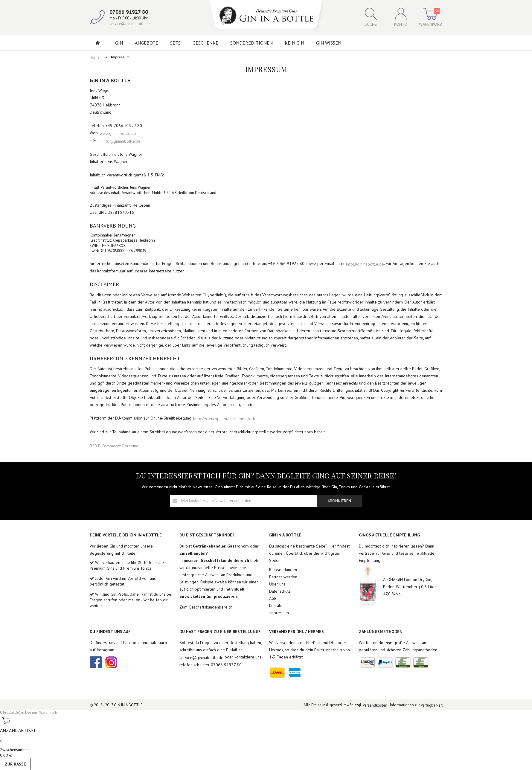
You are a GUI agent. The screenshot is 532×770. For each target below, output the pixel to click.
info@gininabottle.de (122, 141)
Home (95, 57)
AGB (273, 598)
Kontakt (276, 606)
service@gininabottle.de (130, 24)
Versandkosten (375, 705)
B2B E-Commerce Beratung (114, 446)
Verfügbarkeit (432, 705)
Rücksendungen (283, 570)
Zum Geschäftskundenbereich (206, 607)
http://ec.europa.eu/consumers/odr (224, 418)
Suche (371, 17)
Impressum (279, 613)
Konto (401, 17)
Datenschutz (280, 591)
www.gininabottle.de (118, 133)
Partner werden (283, 577)
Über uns (277, 584)
